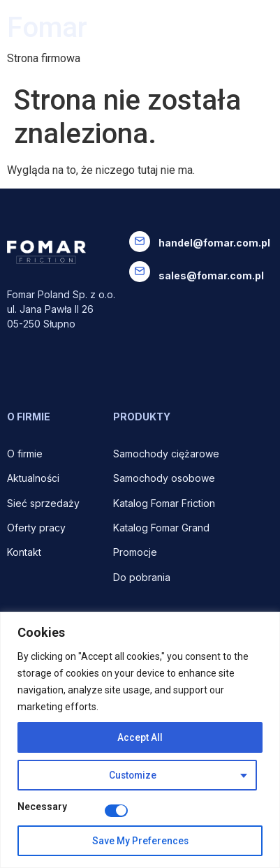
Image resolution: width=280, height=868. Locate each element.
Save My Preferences (140, 841)
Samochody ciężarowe (166, 454)
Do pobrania (143, 577)
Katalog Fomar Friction (164, 503)
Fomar (47, 28)
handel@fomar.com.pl (214, 243)
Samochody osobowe (165, 478)
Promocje (135, 552)
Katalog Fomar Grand (161, 528)
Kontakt (24, 552)
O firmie (26, 454)
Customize (132, 775)
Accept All (140, 737)
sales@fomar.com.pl (211, 275)
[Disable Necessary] (116, 811)
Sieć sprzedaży (43, 503)
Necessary (42, 807)
